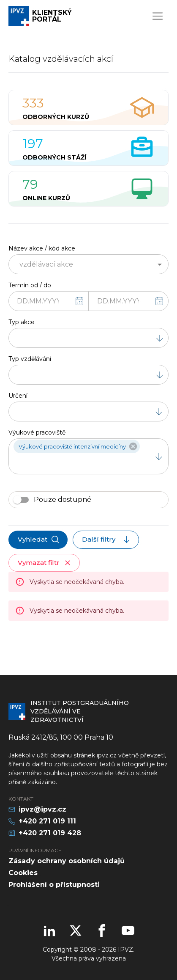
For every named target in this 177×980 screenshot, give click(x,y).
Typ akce (22, 322)
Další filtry (107, 540)
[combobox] (82, 264)
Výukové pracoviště (37, 432)
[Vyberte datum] (79, 301)
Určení (18, 396)
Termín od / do (30, 285)
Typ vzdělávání (30, 359)
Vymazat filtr (45, 563)
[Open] (160, 264)
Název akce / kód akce (42, 248)
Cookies (23, 873)
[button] (77, 446)
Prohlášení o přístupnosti (54, 885)
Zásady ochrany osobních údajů (67, 861)
